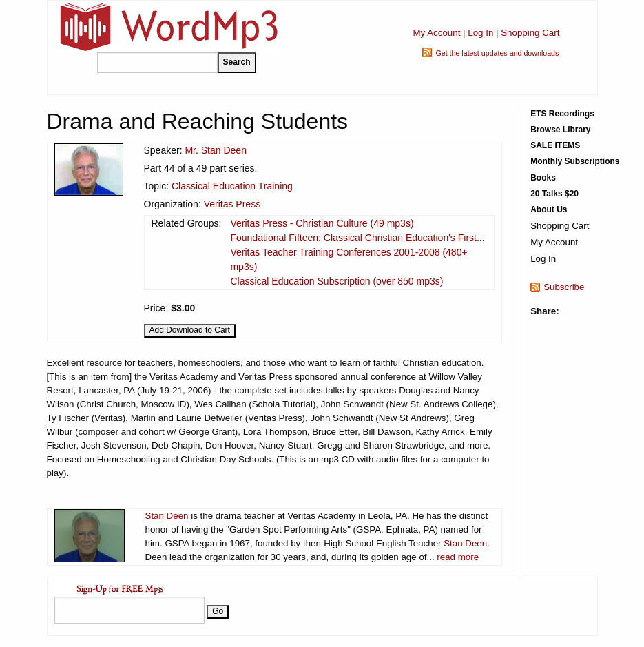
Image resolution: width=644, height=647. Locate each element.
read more (458, 557)
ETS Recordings (562, 114)
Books (543, 178)
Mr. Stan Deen (216, 150)
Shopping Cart (530, 33)
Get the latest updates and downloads (497, 53)
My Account (436, 33)
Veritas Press (232, 204)
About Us (549, 209)
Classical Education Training (232, 186)
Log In (480, 33)
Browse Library (560, 130)
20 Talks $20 (554, 194)
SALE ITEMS (555, 145)
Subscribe (564, 287)
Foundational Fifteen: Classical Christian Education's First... (357, 238)
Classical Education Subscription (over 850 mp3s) (336, 281)
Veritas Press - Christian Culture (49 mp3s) (322, 223)
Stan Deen (167, 516)
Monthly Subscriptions (575, 161)
